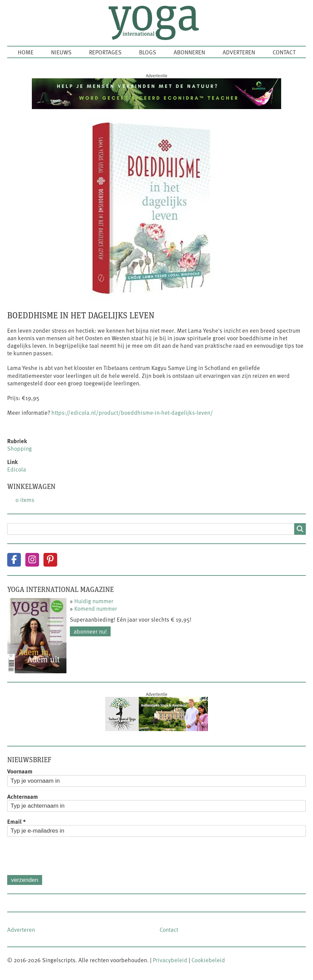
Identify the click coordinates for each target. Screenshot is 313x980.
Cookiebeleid (208, 960)
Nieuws (61, 52)
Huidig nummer (94, 601)
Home (26, 52)
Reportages (105, 52)
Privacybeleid (170, 960)
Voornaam (20, 771)
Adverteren (239, 52)
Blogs (148, 52)
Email (16, 821)
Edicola (17, 469)
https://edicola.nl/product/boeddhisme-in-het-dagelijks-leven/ (132, 412)
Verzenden (24, 880)
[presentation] (59, 856)
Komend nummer (96, 608)
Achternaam (23, 796)
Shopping (20, 448)
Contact (284, 52)
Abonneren (189, 52)
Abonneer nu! (90, 631)
